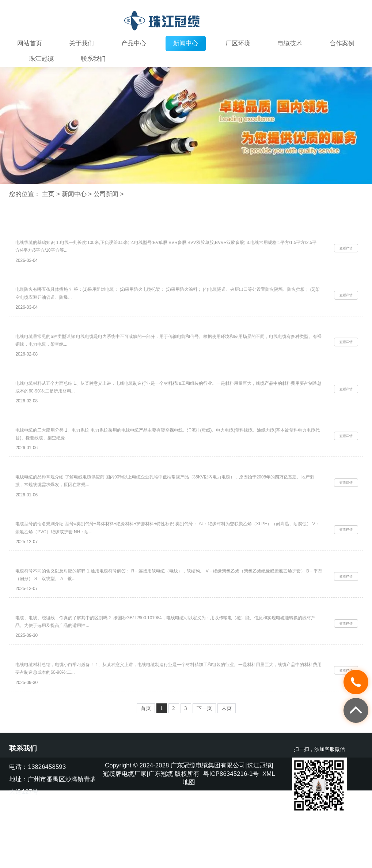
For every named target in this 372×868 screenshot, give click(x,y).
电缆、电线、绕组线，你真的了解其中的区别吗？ (72, 656)
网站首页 (30, 43)
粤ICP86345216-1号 (231, 830)
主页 (48, 194)
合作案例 (342, 43)
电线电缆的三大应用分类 (43, 446)
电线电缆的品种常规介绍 (43, 498)
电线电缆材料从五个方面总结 (49, 393)
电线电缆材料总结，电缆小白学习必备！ (61, 708)
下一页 (204, 764)
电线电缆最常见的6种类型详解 (50, 341)
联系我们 (93, 59)
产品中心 (134, 43)
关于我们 (81, 43)
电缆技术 (290, 43)
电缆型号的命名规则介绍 (43, 551)
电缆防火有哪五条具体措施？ (49, 288)
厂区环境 (238, 43)
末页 (227, 764)
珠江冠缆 (41, 59)
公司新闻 (106, 194)
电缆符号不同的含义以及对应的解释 (56, 603)
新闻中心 (186, 43)
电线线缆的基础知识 (38, 236)
